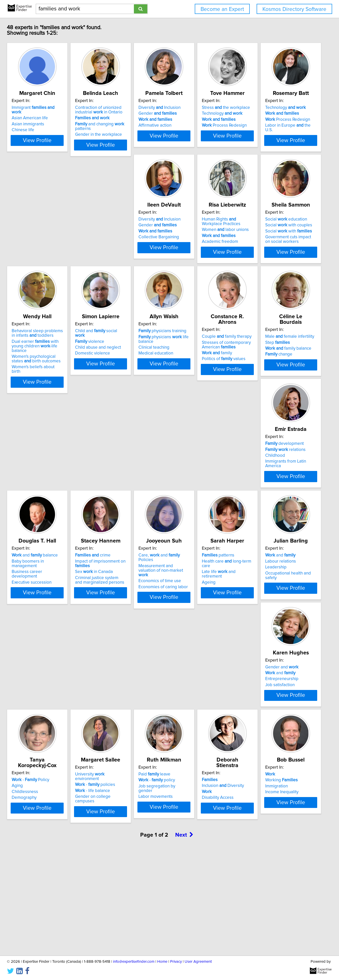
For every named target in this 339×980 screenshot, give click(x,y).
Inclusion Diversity (272, 751)
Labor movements (192, 763)
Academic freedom (193, 262)
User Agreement (198, 962)
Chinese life (34, 131)
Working (39, 877)
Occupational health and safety (203, 636)
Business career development (203, 504)
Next (184, 937)
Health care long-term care (128, 624)
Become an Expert (222, 9)
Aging (28, 751)
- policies (118, 751)
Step (35, 498)
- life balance (116, 757)
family (266, 382)
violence (113, 372)
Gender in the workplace (122, 140)
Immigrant (49, 113)
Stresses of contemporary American (275, 374)
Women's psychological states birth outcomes (50, 389)
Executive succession (194, 510)
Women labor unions (198, 250)
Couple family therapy (275, 366)
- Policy (41, 745)
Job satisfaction (265, 636)
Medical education (192, 388)
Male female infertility (47, 492)
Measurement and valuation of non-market (51, 627)
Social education (271, 240)
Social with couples (274, 245)
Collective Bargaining (119, 257)
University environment (126, 745)
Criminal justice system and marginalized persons (276, 517)
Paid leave (190, 745)
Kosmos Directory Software (294, 9)
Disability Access (266, 763)
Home (162, 962)
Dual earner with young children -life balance (52, 379)
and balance (198, 492)
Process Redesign (273, 131)
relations (119, 498)
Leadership (185, 631)
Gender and (267, 619)
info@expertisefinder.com (134, 962)
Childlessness (35, 757)
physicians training (198, 366)
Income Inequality (39, 889)
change (36, 510)
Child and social (125, 366)
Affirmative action (191, 131)
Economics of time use (44, 635)
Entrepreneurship (267, 631)
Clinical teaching (190, 382)
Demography (35, 763)
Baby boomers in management (204, 498)
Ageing (105, 636)
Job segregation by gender (200, 757)
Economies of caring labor (47, 641)
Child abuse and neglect (121, 378)
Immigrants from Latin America (127, 510)
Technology (271, 119)
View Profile (54, 155)
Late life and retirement (126, 631)
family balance (45, 504)
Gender (194, 119)
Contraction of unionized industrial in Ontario (122, 115)
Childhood (108, 504)
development (118, 492)
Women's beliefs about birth (49, 397)
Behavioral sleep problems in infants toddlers (50, 368)
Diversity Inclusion (195, 113)
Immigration (34, 883)
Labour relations (190, 624)
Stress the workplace (275, 113)
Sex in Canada (269, 509)
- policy (193, 751)
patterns (115, 619)
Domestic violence (116, 384)
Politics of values (272, 388)
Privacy (176, 962)
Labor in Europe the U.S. (49, 257)
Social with (274, 251)
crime (268, 492)
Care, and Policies (51, 619)
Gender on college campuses (126, 763)
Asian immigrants (39, 125)
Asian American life (40, 119)
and (190, 619)
